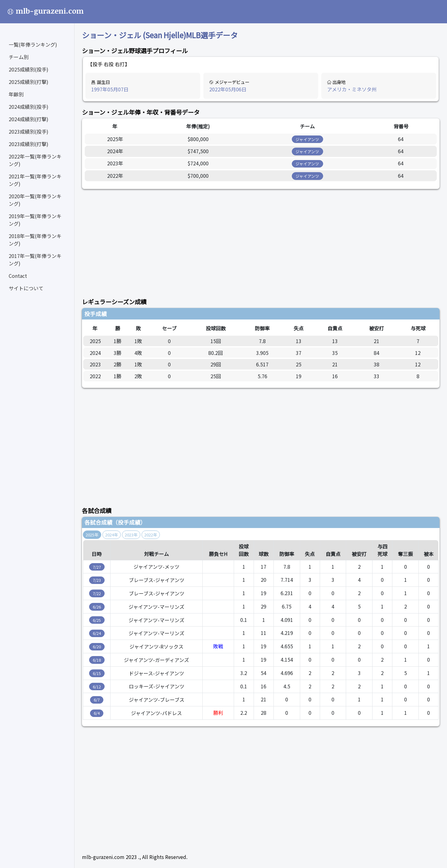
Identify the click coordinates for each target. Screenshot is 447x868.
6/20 (97, 647)
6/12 (97, 687)
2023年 (131, 535)
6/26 (97, 607)
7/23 (97, 580)
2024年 (112, 535)
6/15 (97, 673)
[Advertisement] (261, 240)
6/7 (97, 700)
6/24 (97, 633)
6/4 (97, 713)
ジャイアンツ (307, 139)
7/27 (97, 567)
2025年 (92, 535)
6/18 (97, 660)
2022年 (151, 535)
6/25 (97, 620)
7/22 (97, 593)
